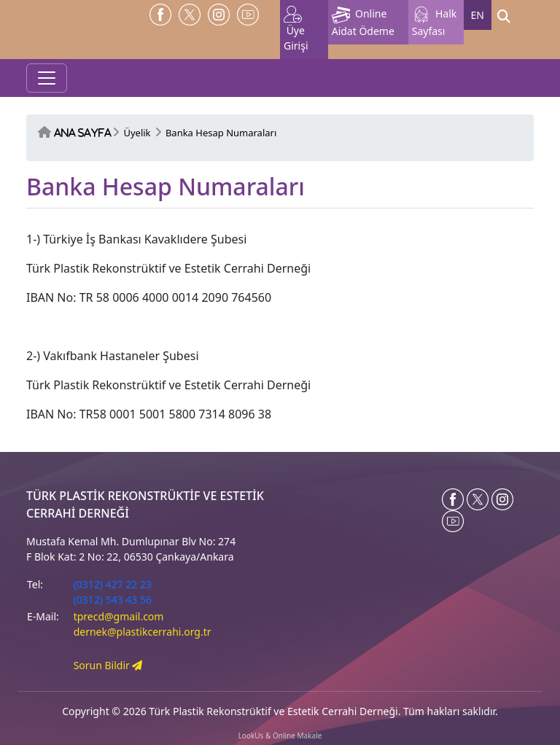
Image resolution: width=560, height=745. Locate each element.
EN (478, 15)
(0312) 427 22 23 (113, 584)
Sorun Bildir (108, 665)
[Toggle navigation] (47, 78)
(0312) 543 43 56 (113, 600)
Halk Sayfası (435, 22)
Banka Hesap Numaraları (221, 133)
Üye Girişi (296, 29)
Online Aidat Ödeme (363, 22)
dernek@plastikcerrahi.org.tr (143, 632)
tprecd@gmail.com (119, 616)
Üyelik (137, 133)
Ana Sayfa (83, 133)
